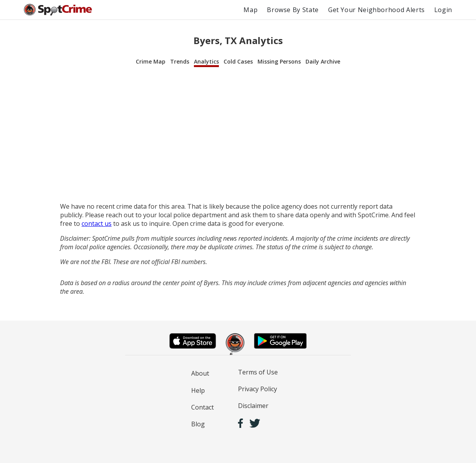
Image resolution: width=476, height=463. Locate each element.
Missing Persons (279, 61)
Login (443, 10)
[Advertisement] (238, 135)
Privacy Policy (258, 389)
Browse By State (293, 10)
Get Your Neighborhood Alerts (377, 10)
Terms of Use (258, 372)
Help (198, 390)
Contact (202, 407)
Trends (180, 61)
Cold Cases (238, 61)
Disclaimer (253, 406)
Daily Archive (323, 61)
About (200, 373)
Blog (198, 424)
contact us (97, 224)
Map (250, 10)
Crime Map (151, 61)
